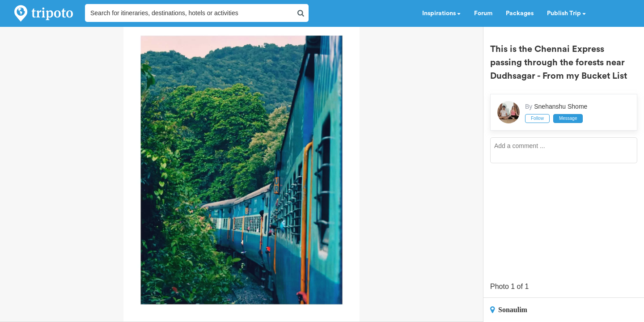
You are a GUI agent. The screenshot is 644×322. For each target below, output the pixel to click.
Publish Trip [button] (566, 13)
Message (568, 118)
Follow (537, 118)
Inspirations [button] (441, 13)
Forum (483, 13)
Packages (520, 13)
